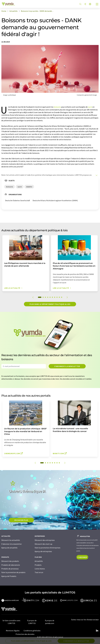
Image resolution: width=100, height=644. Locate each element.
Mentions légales (13, 631)
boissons (57, 107)
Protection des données (25, 634)
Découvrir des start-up (43, 544)
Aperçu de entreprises (43, 551)
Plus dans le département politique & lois (50, 304)
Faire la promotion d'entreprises (48, 548)
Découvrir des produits (10, 561)
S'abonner (82, 557)
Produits (38, 565)
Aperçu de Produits (9, 576)
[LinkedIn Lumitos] (97, 631)
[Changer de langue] (90, 4)
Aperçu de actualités (9, 548)
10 (62, 297)
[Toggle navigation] (97, 4)
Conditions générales (32, 631)
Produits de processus (10, 569)
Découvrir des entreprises (45, 540)
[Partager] (85, 4)
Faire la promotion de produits (13, 572)
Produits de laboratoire (11, 565)
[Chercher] (80, 4)
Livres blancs (40, 569)
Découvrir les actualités (11, 540)
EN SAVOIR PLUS (21, 520)
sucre (90, 107)
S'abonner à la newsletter (67, 366)
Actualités (39, 561)
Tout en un (39, 572)
